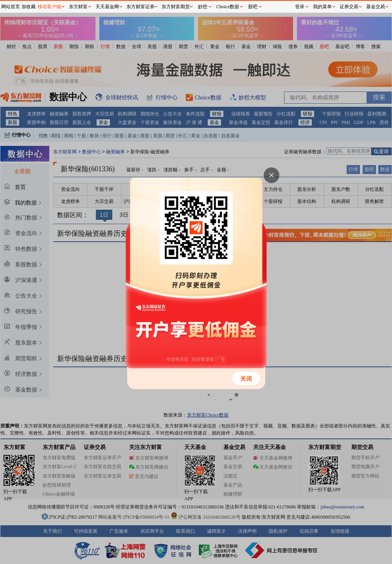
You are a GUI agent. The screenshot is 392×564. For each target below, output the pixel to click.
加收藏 (29, 7)
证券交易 (349, 7)
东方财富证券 (140, 7)
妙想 (203, 7)
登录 (300, 7)
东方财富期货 (176, 7)
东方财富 (78, 7)
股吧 (253, 7)
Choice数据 (228, 7)
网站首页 (11, 7)
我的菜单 (322, 7)
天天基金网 (107, 7)
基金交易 (376, 7)
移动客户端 (49, 7)
